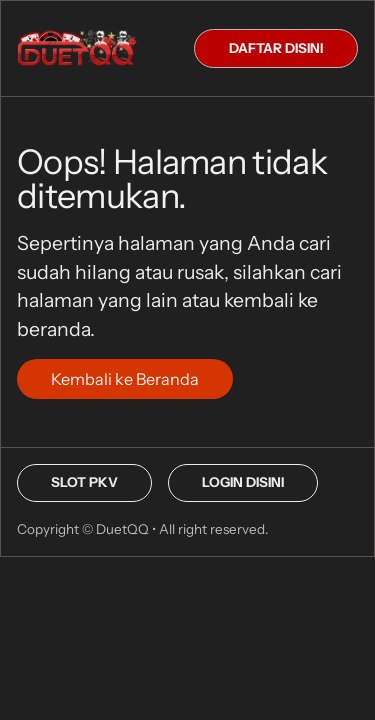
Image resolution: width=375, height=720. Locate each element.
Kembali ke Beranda (125, 379)
